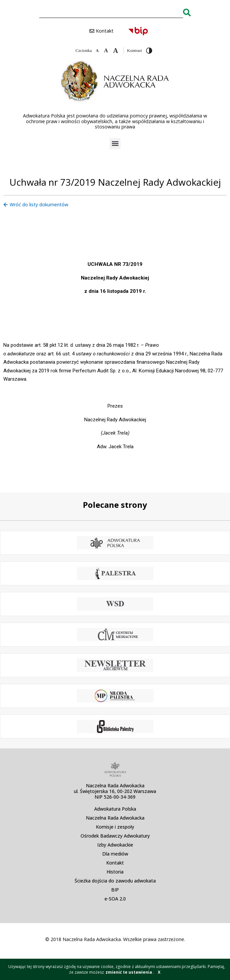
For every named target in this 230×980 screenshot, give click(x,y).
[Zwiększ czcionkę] (115, 51)
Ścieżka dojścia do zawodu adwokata (115, 881)
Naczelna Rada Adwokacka (115, 818)
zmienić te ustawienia (129, 972)
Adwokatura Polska (115, 809)
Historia (115, 872)
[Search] (187, 12)
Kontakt (115, 863)
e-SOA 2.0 (115, 899)
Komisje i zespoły (115, 827)
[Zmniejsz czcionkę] (97, 51)
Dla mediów (115, 854)
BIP (115, 890)
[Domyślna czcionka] (106, 51)
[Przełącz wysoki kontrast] (149, 51)
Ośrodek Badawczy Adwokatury (115, 836)
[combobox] (111, 12)
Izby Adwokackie (115, 845)
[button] (115, 144)
